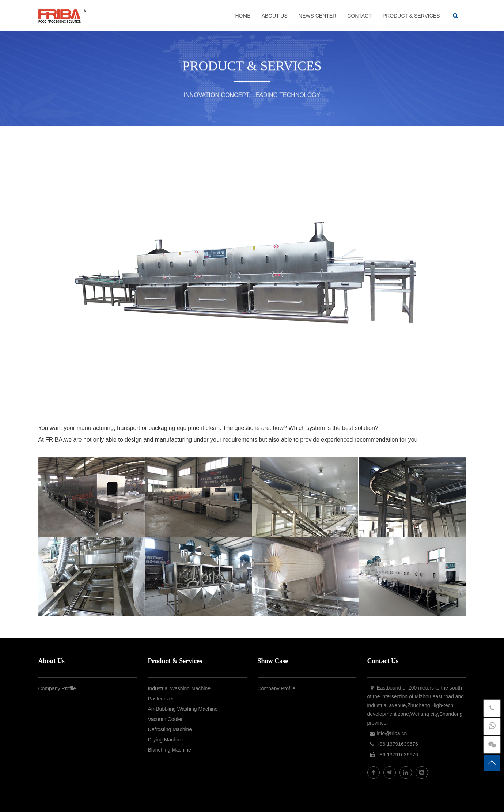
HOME (243, 16)
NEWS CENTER (317, 16)
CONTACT (359, 16)
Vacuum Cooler (165, 719)
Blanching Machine (170, 750)
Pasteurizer (161, 699)
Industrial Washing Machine (179, 688)
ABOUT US (274, 16)
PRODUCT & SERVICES (411, 16)
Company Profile (57, 688)
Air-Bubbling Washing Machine (183, 709)
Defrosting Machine (170, 729)
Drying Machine (166, 740)
